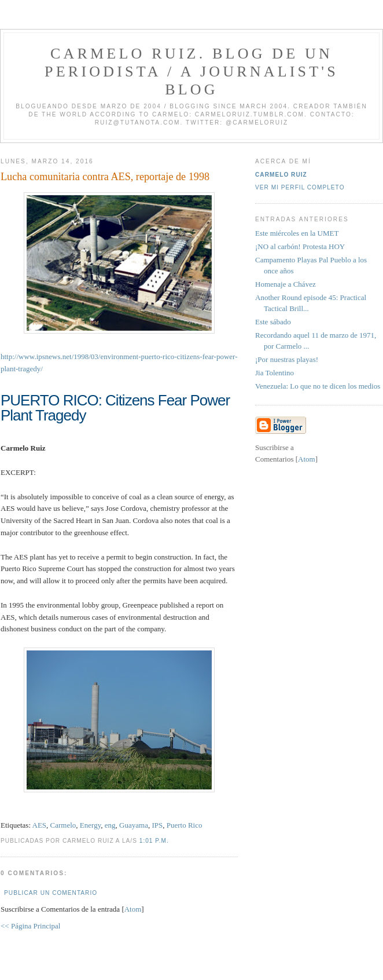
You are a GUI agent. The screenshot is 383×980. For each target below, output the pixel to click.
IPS (157, 825)
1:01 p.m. (154, 841)
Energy (90, 825)
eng (110, 825)
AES (40, 825)
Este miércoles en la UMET (297, 233)
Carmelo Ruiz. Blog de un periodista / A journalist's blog (191, 72)
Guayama (134, 825)
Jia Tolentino (275, 373)
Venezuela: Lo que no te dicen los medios (318, 386)
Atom (133, 909)
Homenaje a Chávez (286, 284)
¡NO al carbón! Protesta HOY (300, 246)
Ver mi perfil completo (300, 187)
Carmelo (63, 825)
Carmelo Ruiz (281, 175)
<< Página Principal (30, 926)
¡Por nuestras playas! (287, 359)
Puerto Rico (185, 825)
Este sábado (273, 322)
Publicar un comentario (51, 893)
